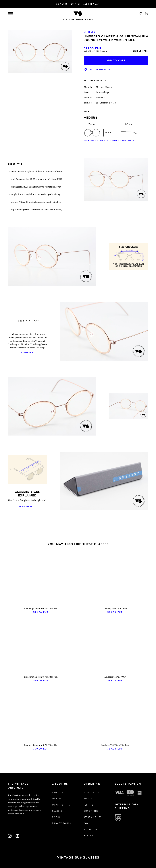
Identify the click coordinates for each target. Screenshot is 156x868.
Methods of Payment (91, 796)
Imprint (57, 799)
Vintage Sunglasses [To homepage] (78, 19)
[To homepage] (78, 13)
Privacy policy (62, 823)
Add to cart (116, 60)
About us (58, 793)
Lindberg (27, 352)
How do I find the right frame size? (109, 140)
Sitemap (57, 817)
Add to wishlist (97, 70)
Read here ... (27, 507)
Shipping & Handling (90, 832)
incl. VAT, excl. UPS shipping (95, 51)
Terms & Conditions (91, 808)
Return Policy (93, 817)
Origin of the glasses (61, 808)
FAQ (86, 823)
